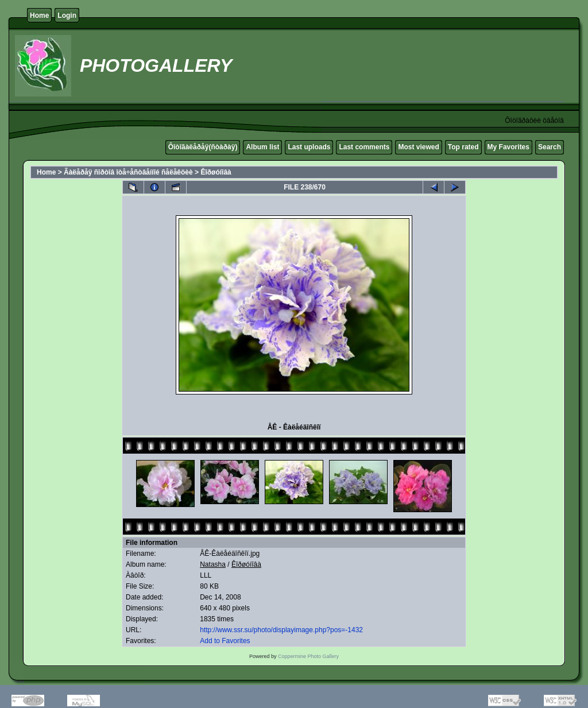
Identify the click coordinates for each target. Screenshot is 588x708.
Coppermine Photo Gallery (308, 656)
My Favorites (508, 147)
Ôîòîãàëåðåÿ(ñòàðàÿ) (203, 147)
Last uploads (309, 147)
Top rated (463, 147)
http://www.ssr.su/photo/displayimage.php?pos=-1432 (281, 630)
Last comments (364, 147)
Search (550, 147)
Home (39, 16)
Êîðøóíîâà (216, 172)
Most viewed (418, 147)
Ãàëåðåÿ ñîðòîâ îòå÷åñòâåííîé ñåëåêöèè (128, 172)
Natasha (213, 564)
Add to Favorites (225, 641)
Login (67, 16)
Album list (262, 147)
